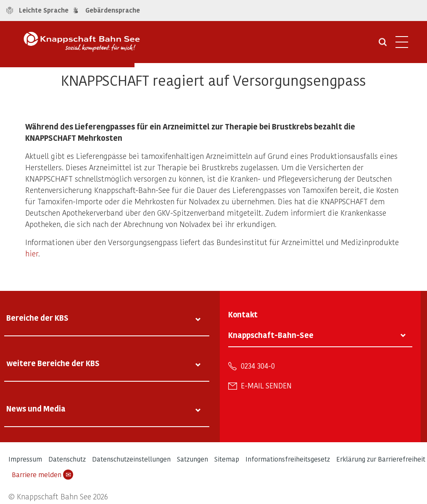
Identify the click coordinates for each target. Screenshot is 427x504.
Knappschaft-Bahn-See (271, 335)
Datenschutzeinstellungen (131, 459)
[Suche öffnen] (383, 45)
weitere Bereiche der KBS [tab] (53, 363)
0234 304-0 (258, 366)
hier (32, 253)
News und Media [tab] (36, 408)
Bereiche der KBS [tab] (37, 318)
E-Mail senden (266, 385)
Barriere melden (42, 475)
